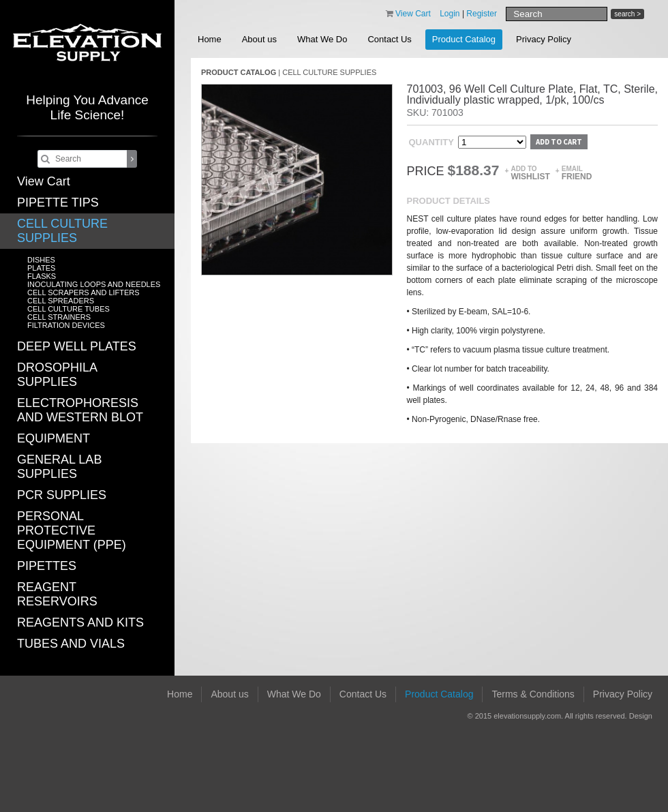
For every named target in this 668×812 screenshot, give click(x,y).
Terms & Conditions (533, 694)
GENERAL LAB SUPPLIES (59, 467)
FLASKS (42, 276)
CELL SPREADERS (61, 301)
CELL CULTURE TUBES (69, 309)
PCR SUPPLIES (62, 495)
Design (641, 716)
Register (482, 14)
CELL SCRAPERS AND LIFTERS (83, 292)
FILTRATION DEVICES (66, 325)
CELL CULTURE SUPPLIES (62, 231)
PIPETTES (47, 566)
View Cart (44, 181)
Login (450, 14)
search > (627, 14)
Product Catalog (464, 39)
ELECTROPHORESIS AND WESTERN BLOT (80, 410)
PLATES (41, 268)
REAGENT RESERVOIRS (57, 594)
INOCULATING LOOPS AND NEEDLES (94, 284)
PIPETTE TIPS (58, 202)
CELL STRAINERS (59, 317)
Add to (530, 173)
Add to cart (559, 142)
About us (259, 39)
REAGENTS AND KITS (80, 622)
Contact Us (389, 39)
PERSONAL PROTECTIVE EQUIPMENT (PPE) (72, 530)
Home (210, 39)
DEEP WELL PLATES (77, 346)
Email (577, 173)
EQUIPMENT (54, 438)
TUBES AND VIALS (71, 644)
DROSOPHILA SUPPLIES (57, 375)
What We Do (322, 39)
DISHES (41, 260)
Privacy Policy (544, 39)
